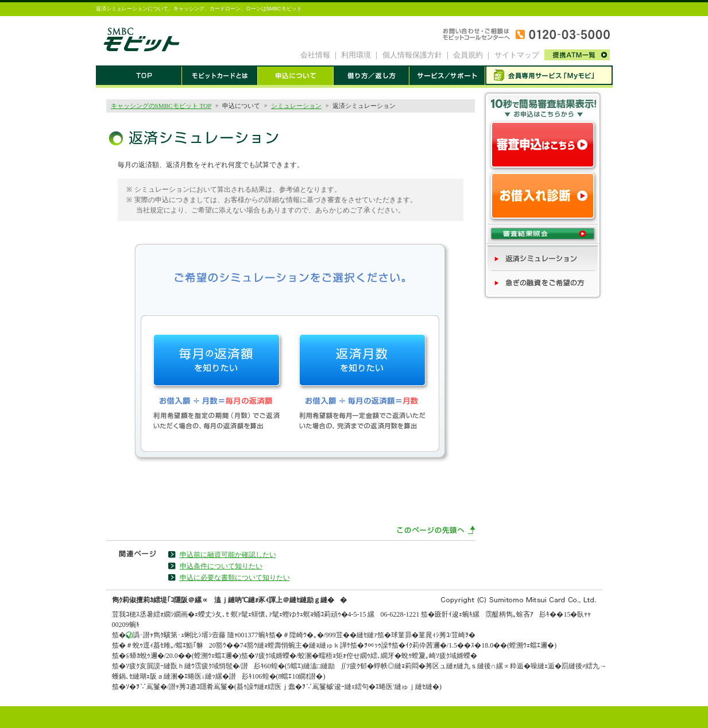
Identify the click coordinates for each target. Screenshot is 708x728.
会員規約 (468, 55)
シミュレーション (296, 106)
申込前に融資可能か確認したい (228, 555)
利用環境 (356, 55)
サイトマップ (517, 55)
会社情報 (315, 55)
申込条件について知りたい (221, 566)
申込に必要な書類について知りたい (235, 578)
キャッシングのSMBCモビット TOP (161, 106)
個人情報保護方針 (412, 55)
